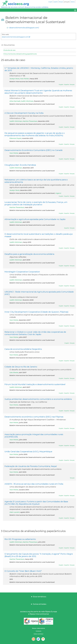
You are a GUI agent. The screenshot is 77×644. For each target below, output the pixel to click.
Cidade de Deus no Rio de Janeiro (21, 367)
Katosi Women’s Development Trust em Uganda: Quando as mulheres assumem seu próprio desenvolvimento (38, 92)
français (72, 85)
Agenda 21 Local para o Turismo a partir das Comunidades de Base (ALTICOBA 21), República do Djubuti (36, 503)
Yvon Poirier (25, 79)
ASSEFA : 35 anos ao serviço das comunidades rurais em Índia (34, 484)
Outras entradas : (40, 604)
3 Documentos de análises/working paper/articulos (20, 54)
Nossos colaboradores (38, 628)
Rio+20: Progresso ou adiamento (20, 539)
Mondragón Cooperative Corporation (22, 272)
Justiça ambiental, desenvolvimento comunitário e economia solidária (38, 399)
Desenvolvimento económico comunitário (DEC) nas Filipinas (34, 417)
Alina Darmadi (15, 101)
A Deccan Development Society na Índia (24, 113)
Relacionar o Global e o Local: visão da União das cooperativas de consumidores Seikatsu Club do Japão (35, 333)
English (61, 85)
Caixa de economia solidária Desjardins (23, 349)
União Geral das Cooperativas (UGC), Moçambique (28, 451)
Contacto (38, 631)
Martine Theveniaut (30, 121)
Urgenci (58, 193)
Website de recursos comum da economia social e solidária (25, 7)
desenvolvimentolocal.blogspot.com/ (24, 28)
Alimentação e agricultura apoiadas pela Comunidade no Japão (35, 219)
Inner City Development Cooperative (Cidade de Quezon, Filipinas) (36, 312)
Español (67, 85)
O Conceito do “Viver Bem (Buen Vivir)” (23, 571)
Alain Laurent (15, 512)
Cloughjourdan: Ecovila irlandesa (20, 165)
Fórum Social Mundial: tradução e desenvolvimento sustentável (35, 384)
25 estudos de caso (9, 50)
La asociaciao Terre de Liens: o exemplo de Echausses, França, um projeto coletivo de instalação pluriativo (36, 203)
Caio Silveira (14, 373)
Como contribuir (38, 634)
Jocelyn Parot (14, 79)
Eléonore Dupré (15, 138)
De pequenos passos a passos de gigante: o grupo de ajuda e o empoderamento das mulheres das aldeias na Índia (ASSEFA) (35, 134)
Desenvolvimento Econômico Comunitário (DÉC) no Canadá (33, 150)
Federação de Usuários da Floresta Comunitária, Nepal (31, 466)
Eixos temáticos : (40, 597)
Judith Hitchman (27, 101)
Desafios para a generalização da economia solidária (29, 254)
